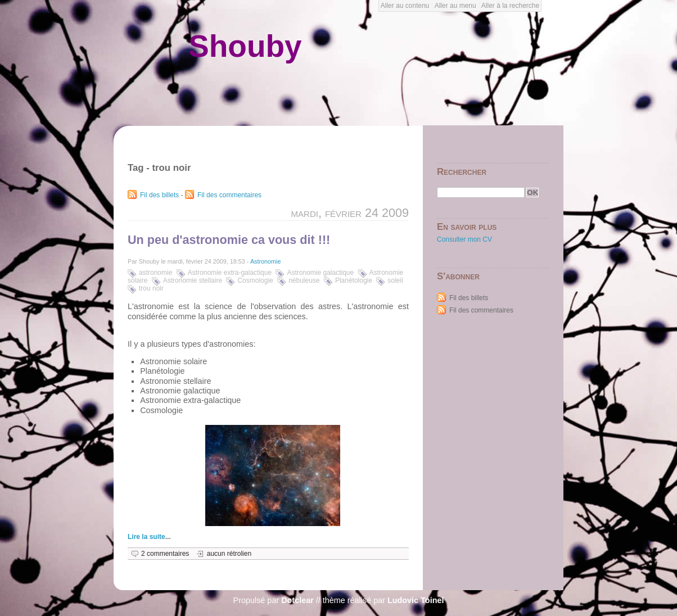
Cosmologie (255, 280)
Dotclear (297, 600)
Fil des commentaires (229, 195)
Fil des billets (159, 195)
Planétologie (354, 280)
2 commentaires (165, 554)
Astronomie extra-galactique (230, 273)
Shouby (245, 46)
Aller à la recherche (510, 6)
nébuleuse (304, 280)
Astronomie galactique (320, 273)
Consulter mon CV (464, 239)
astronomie (155, 273)
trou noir (151, 288)
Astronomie (266, 261)
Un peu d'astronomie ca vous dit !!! (229, 240)
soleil (395, 280)
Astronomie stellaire (193, 280)
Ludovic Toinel (416, 600)
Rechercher (462, 172)
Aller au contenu (405, 6)
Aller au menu (455, 6)
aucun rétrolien (229, 554)
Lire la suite (146, 537)
